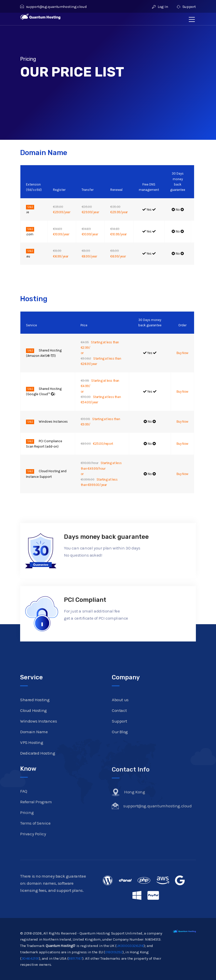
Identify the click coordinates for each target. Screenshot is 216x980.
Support (186, 7)
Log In (160, 7)
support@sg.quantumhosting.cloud (53, 7)
